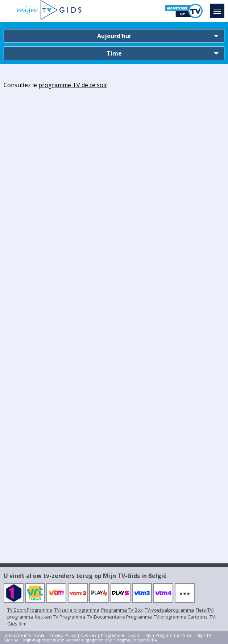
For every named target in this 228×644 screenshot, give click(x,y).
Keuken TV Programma (60, 617)
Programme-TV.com (121, 635)
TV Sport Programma (30, 610)
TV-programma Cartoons (181, 617)
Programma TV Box (122, 610)
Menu (219, 8)
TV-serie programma (77, 610)
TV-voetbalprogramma (169, 610)
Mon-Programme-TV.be (169, 635)
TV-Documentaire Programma (119, 617)
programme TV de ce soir (73, 85)
